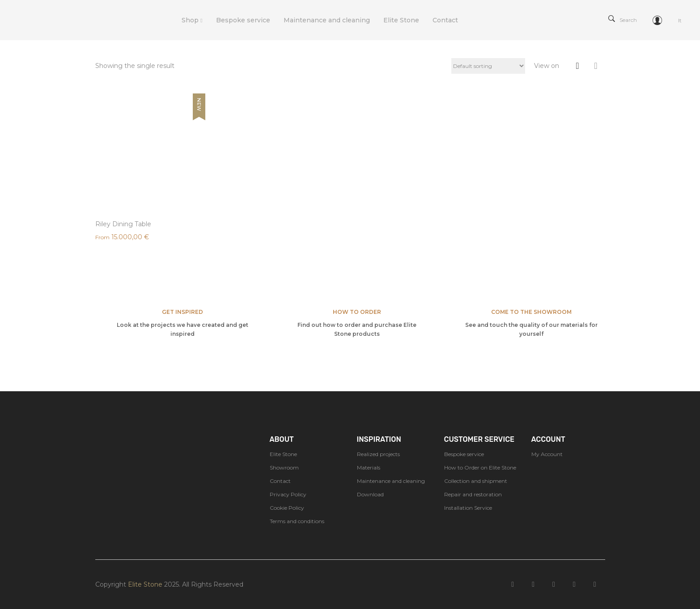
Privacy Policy (288, 494)
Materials (369, 467)
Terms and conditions (297, 521)
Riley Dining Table (123, 224)
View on (547, 66)
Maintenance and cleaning (391, 481)
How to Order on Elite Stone (480, 467)
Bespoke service (464, 454)
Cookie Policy (287, 508)
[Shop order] (488, 66)
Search (623, 20)
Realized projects (378, 454)
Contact (280, 481)
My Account (547, 454)
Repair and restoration (473, 494)
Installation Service (468, 508)
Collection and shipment (476, 481)
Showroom (284, 467)
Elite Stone (283, 454)
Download (370, 494)
